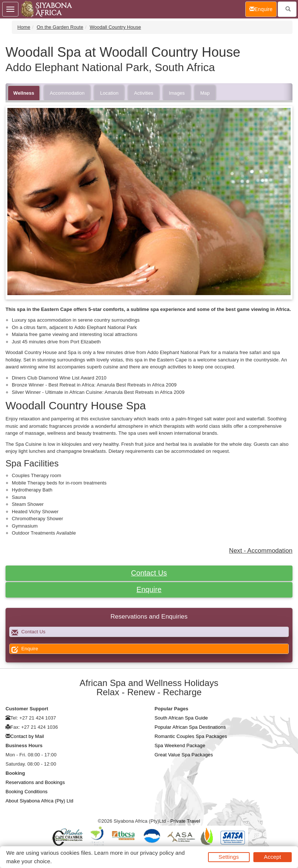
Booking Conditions (27, 792)
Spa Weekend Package (180, 745)
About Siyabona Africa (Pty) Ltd (39, 801)
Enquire (149, 589)
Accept (273, 857)
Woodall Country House (115, 27)
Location (109, 93)
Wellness (24, 93)
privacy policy (157, 853)
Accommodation (67, 93)
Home (24, 27)
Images (177, 93)
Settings (229, 857)
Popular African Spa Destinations (190, 727)
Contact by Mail (27, 736)
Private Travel (185, 821)
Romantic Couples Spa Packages (191, 736)
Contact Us (149, 573)
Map (205, 93)
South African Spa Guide (181, 718)
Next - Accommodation (261, 551)
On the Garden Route (60, 27)
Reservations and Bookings (35, 782)
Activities (143, 93)
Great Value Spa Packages (184, 755)
